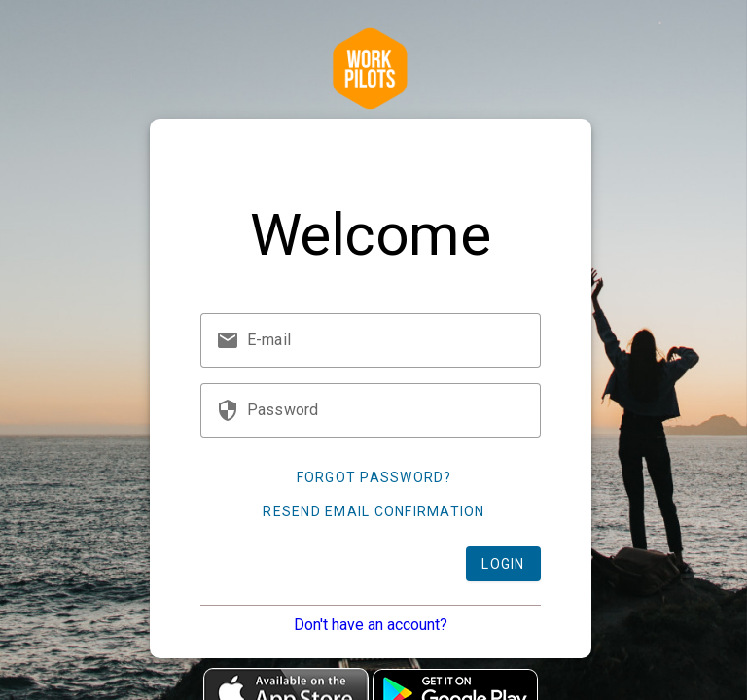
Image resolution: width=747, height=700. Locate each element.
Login (503, 564)
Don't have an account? (371, 625)
